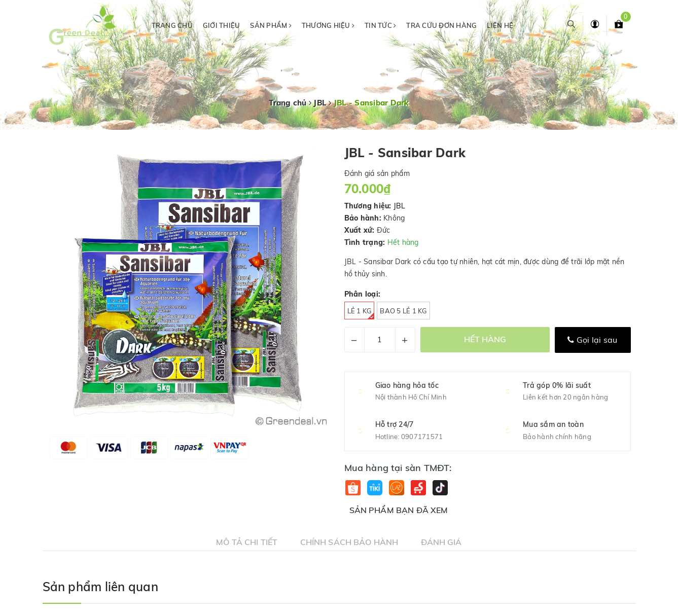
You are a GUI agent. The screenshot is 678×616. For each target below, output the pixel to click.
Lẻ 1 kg (361, 313)
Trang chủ (172, 25)
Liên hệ (500, 25)
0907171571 (422, 437)
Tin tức (380, 25)
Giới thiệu (222, 25)
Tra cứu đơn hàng (441, 25)
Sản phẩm (271, 25)
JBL (400, 206)
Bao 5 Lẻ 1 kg (403, 311)
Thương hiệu (328, 25)
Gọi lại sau (592, 340)
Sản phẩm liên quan (100, 587)
